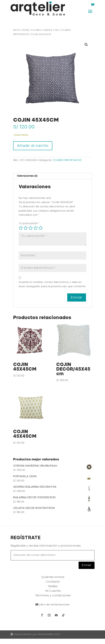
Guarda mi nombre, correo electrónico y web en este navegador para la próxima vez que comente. (52, 284)
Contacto (53, 582)
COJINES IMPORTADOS (67, 160)
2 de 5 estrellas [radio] (26, 228)
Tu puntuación (29, 223)
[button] (86, 45)
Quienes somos (53, 577)
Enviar (87, 565)
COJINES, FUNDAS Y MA (45, 30)
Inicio (17, 30)
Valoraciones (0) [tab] (27, 176)
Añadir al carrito (33, 146)
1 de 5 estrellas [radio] (21, 228)
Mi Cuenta (53, 591)
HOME (26, 30)
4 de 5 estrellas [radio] (36, 228)
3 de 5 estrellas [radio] (31, 228)
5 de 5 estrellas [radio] (41, 228)
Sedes (53, 586)
